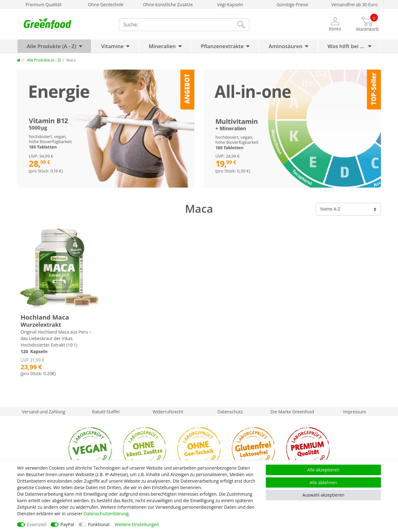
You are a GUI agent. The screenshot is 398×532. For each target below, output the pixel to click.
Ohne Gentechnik (106, 5)
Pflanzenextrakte (222, 46)
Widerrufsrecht (168, 412)
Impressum (354, 412)
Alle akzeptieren (323, 470)
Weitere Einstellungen (137, 524)
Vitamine (112, 46)
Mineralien (162, 46)
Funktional (99, 524)
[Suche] (241, 25)
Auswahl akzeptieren (323, 495)
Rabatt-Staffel (106, 412)
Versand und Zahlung (43, 412)
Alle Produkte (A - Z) (51, 46)
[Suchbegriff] (176, 25)
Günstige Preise (292, 5)
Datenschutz (230, 412)
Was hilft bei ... (347, 46)
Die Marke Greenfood (292, 412)
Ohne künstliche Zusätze (168, 5)
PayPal (67, 524)
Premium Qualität (44, 5)
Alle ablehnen (324, 482)
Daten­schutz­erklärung (106, 514)
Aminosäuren (286, 46)
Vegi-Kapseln (230, 5)
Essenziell (37, 524)
